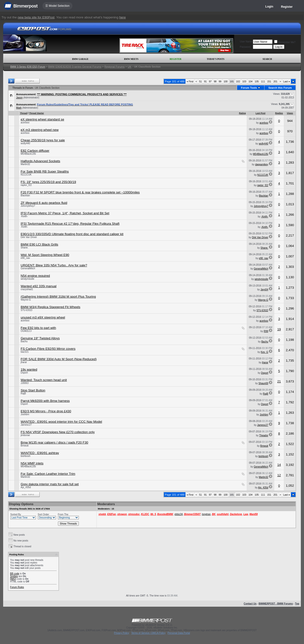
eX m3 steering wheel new (40, 130)
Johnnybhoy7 (28, 206)
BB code (15, 574)
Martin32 (25, 164)
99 (220, 82)
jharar (24, 362)
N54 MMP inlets (32, 463)
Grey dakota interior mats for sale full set (50, 484)
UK (130, 67)
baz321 (25, 352)
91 (205, 82)
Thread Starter (37, 113)
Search (267, 59)
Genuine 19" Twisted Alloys (40, 338)
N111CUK (26, 175)
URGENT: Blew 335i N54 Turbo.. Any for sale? (54, 265)
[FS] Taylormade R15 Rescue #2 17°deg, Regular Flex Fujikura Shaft (70, 224)
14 (279, 465)
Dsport (24, 373)
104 (251, 82)
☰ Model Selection (57, 6)
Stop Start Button (33, 390)
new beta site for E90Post (36, 17)
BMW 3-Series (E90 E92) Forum (28, 67)
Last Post (260, 113)
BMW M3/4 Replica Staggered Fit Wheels (50, 307)
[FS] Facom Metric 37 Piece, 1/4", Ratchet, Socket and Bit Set (65, 213)
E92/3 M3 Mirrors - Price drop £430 (46, 411)
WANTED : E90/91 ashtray (40, 453)
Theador (264, 435)
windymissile (27, 279)
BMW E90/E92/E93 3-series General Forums (75, 67)
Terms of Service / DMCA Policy (148, 633)
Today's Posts (216, 59)
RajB (23, 394)
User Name (246, 42)
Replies (279, 113)
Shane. (24, 248)
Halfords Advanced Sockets (40, 161)
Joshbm (25, 414)
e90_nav (25, 258)
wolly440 (25, 143)
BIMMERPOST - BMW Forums (276, 604)
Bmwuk (25, 446)
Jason (20, 98)
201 (276, 82)
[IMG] (13, 579)
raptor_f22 (26, 185)
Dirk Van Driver (29, 237)
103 (244, 82)
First (190, 82)
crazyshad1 (27, 289)
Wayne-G (26, 300)
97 (210, 82)
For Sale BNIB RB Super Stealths (45, 171)
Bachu (24, 341)
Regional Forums (115, 67)
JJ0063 (24, 383)
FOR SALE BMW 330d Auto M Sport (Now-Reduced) (59, 359)
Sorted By (16, 514)
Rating (242, 113)
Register (287, 7)
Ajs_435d (26, 487)
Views (290, 113)
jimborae (25, 435)
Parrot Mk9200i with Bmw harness (45, 401)
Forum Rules (17, 587)
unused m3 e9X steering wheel (43, 317)
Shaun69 (263, 383)
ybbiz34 (178, 514)
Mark (19, 108)
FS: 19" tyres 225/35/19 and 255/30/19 (48, 182)
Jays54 (264, 290)
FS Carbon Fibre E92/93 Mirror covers (48, 349)
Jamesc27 (26, 425)
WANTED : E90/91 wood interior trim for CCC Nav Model (61, 422)
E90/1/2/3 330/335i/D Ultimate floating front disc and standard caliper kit (72, 234)
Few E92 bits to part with (38, 328)
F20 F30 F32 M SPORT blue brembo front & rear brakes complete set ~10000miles (80, 192)
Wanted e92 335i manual (39, 286)
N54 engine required (35, 276)
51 (201, 82)
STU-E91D (26, 310)
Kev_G (265, 352)
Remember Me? (285, 42)
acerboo (25, 123)
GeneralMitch (28, 268)
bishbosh (25, 456)
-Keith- (24, 216)
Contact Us (250, 604)
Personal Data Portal (179, 633)
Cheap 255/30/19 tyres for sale (43, 140)
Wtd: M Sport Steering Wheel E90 (45, 255)
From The (63, 514)
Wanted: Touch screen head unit (44, 380)
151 (269, 82)
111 (263, 82)
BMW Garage (80, 59)
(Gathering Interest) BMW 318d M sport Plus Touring (58, 297)
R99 (266, 331)
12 (279, 475)
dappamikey (262, 164)
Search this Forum (280, 88)
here (123, 17)
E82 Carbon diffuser (35, 151)
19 (279, 329)
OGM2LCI (26, 331)
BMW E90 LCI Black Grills (39, 244)
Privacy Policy (121, 633)
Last (286, 82)
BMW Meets (131, 59)
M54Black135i (28, 154)
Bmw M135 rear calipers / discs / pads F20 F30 (54, 442)
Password (245, 47)
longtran (206, 514)
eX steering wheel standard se (42, 119)
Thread (24, 113)
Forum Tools (249, 88)
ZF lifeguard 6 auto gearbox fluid (44, 203)
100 (226, 82)
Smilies (14, 576)
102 (238, 82)
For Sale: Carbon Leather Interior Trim (48, 474)
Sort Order (44, 514)
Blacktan (25, 195)
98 (215, 82)
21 (279, 381)
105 (257, 82)
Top (297, 604)
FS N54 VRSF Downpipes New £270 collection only (58, 432)
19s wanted (29, 370)
